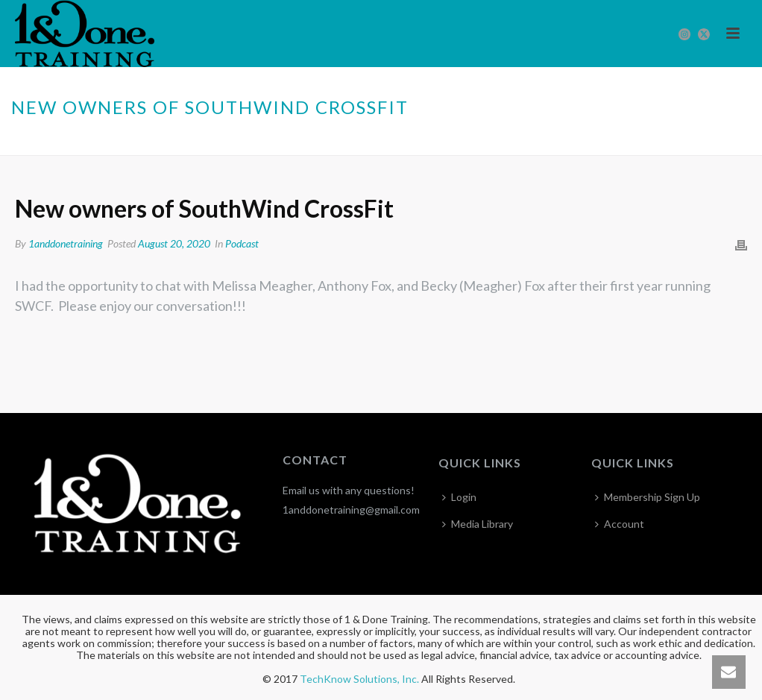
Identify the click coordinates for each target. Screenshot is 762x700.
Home (481, 141)
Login (459, 497)
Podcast (525, 141)
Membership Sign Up (648, 497)
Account (620, 524)
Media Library (478, 524)
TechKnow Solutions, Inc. (359, 679)
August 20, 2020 (174, 243)
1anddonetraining (66, 243)
